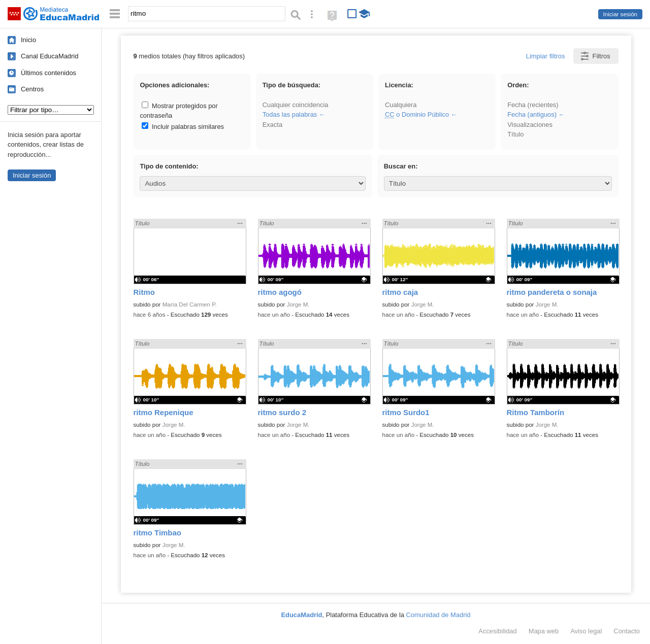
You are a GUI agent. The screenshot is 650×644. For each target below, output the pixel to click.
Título (515, 134)
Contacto (627, 631)
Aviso (586, 631)
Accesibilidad (497, 631)
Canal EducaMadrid (50, 56)
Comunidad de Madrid (438, 615)
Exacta (272, 125)
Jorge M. (298, 304)
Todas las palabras (290, 114)
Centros (32, 89)
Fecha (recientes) (533, 105)
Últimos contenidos (48, 73)
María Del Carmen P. (190, 304)
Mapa (544, 631)
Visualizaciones (530, 125)
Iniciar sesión (620, 14)
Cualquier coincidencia (296, 105)
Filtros (595, 56)
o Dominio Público (417, 114)
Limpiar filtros (546, 56)
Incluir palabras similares (183, 127)
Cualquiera (401, 105)
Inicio (28, 40)
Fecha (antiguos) (532, 114)
